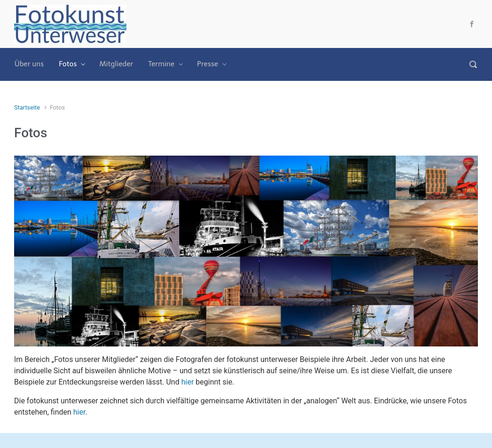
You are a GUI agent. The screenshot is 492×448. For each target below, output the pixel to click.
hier (188, 382)
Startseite (27, 107)
